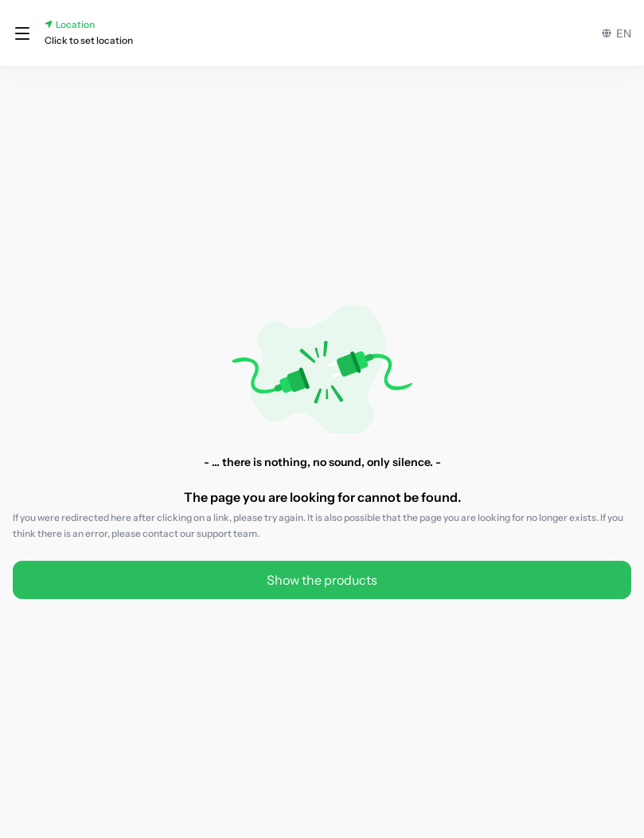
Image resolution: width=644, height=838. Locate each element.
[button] (22, 33)
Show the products (322, 580)
